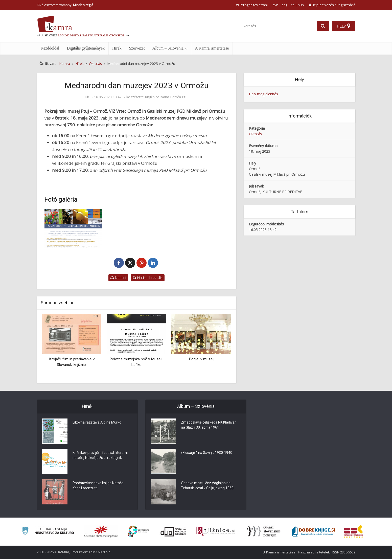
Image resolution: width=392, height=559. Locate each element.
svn (275, 5)
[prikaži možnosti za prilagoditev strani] (252, 5)
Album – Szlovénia (168, 48)
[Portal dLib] (173, 531)
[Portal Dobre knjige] (313, 531)
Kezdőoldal (50, 48)
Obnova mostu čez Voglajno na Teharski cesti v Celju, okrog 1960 (207, 485)
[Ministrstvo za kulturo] (48, 532)
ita (293, 5)
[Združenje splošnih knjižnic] (353, 531)
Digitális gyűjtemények (86, 48)
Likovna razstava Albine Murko (97, 422)
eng (284, 5)
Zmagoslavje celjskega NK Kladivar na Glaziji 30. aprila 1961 (208, 425)
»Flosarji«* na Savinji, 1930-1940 (207, 453)
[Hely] (344, 26)
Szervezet (137, 48)
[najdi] (323, 26)
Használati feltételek (314, 552)
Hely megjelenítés (263, 94)
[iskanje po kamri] (279, 26)
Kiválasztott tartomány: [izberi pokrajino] (65, 5)
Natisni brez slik (148, 278)
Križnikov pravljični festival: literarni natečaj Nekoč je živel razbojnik (100, 455)
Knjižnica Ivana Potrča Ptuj (167, 97)
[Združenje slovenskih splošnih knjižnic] (216, 531)
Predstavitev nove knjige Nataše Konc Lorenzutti (98, 485)
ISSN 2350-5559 (344, 552)
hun (301, 5)
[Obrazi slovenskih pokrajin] (263, 531)
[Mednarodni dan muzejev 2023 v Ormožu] (74, 228)
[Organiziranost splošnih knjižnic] (101, 531)
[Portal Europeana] (139, 532)
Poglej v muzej (201, 359)
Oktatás (255, 134)
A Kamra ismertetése (212, 48)
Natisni (118, 278)
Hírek (117, 48)
